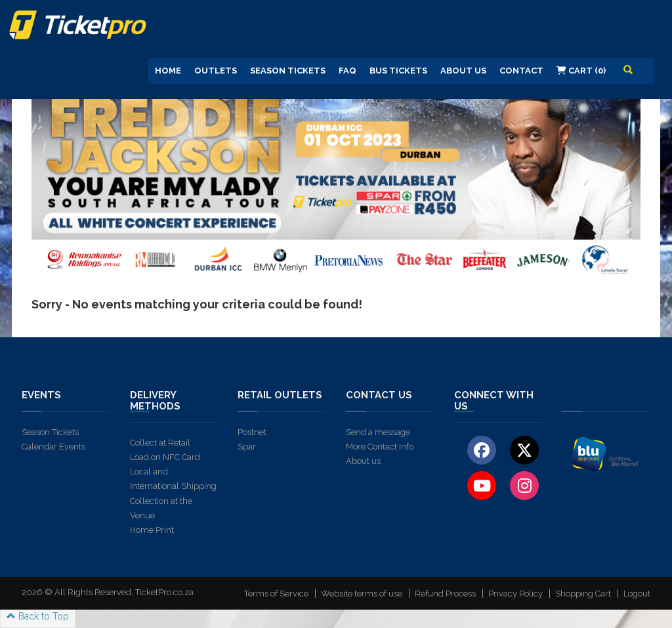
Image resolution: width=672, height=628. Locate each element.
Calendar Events (53, 447)
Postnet (252, 432)
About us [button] (463, 71)
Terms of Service (276, 594)
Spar (247, 447)
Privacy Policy (515, 594)
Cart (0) (581, 71)
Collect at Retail (160, 443)
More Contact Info (380, 447)
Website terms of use (362, 594)
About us (363, 461)
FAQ (347, 71)
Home (168, 71)
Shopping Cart (583, 594)
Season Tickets (288, 71)
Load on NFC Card (165, 457)
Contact (521, 71)
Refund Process (445, 594)
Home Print (152, 530)
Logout (637, 594)
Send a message (378, 432)
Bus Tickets (398, 71)
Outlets (216, 71)
